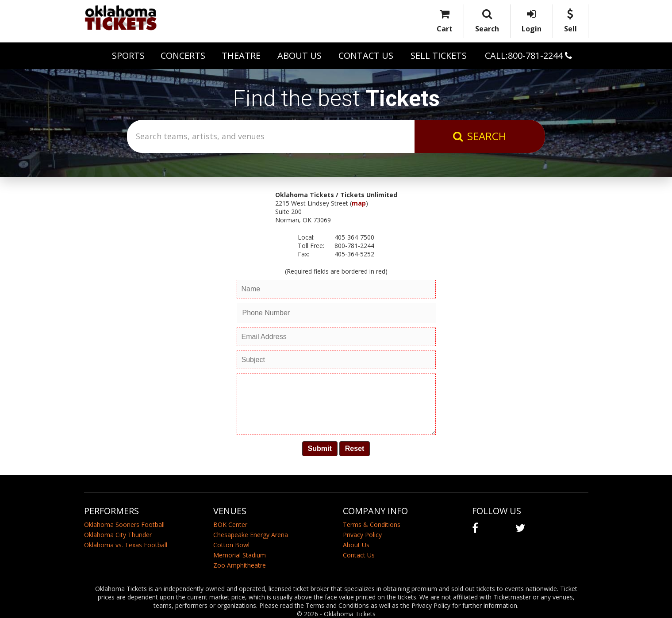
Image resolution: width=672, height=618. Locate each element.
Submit (320, 448)
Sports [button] (128, 55)
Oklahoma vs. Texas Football (126, 545)
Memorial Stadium (240, 555)
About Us (300, 55)
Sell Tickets (439, 55)
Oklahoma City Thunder (118, 535)
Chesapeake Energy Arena (251, 535)
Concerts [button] (183, 55)
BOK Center (230, 525)
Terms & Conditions (372, 525)
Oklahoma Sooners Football (124, 525)
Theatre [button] (241, 55)
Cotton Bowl (231, 545)
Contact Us (366, 55)
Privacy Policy (362, 535)
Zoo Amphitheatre (240, 565)
